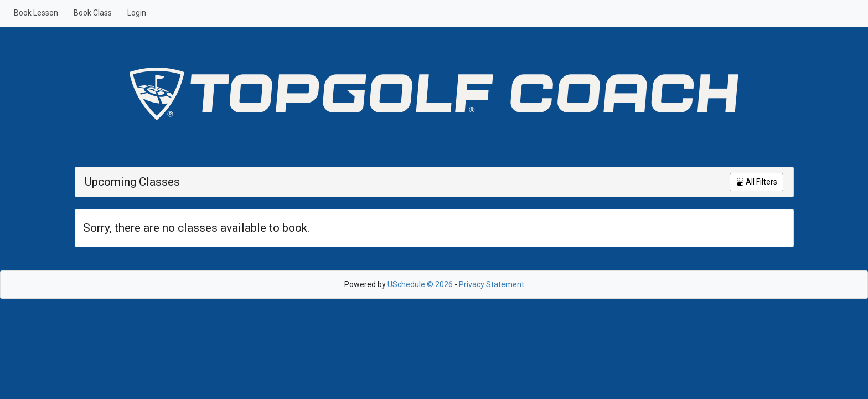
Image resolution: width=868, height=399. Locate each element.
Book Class (93, 13)
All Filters (757, 182)
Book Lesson (36, 13)
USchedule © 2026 (420, 284)
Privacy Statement (492, 284)
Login (137, 13)
